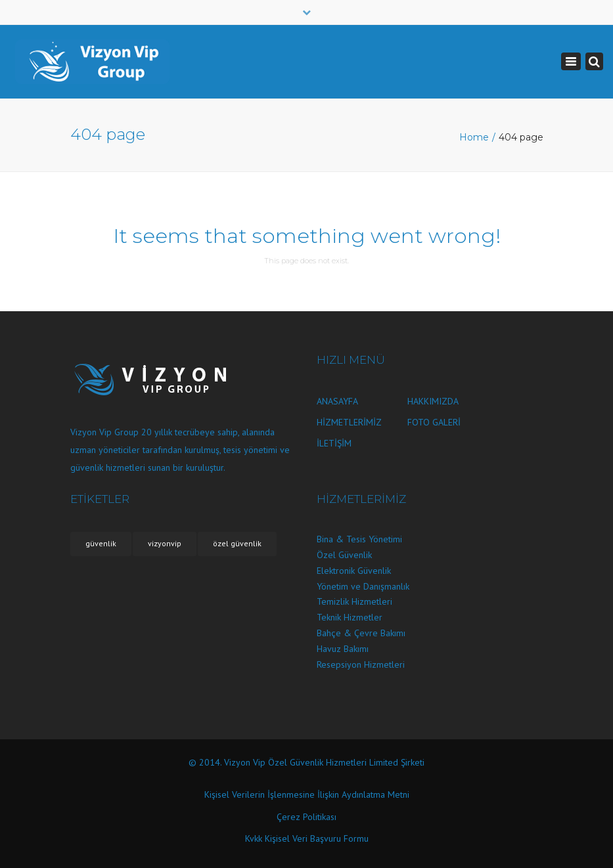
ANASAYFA (337, 401)
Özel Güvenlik (344, 555)
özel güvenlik (237, 543)
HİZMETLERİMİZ (349, 422)
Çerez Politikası (306, 817)
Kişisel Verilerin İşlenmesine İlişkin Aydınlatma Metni (307, 794)
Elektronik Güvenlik (354, 571)
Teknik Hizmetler (350, 617)
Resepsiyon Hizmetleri (361, 664)
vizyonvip (165, 543)
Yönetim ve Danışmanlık (363, 586)
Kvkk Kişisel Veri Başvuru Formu (307, 838)
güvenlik (101, 543)
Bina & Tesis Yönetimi (359, 539)
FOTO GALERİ (434, 422)
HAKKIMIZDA (433, 401)
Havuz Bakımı (343, 649)
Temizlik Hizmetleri (354, 601)
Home (474, 137)
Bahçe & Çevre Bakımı (361, 633)
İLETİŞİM (334, 443)
